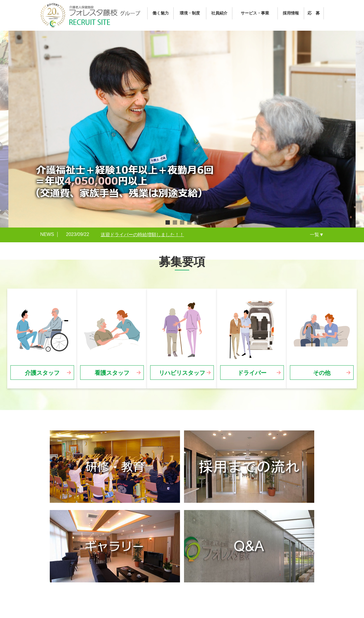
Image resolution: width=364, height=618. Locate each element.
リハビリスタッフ (182, 373)
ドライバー (252, 373)
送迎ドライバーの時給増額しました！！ (142, 235)
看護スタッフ (112, 373)
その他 (322, 373)
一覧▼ (317, 235)
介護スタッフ (42, 373)
